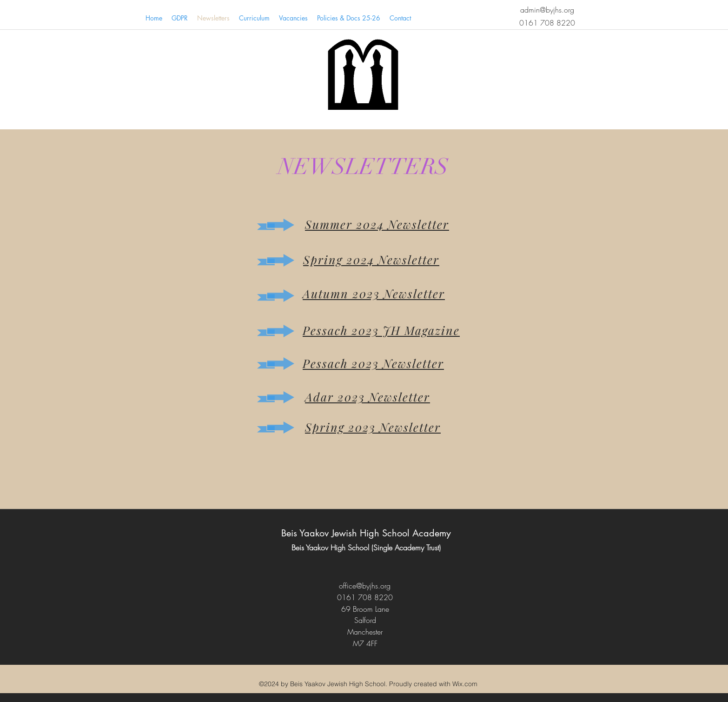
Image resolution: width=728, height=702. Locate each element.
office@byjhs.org (365, 586)
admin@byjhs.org (547, 10)
